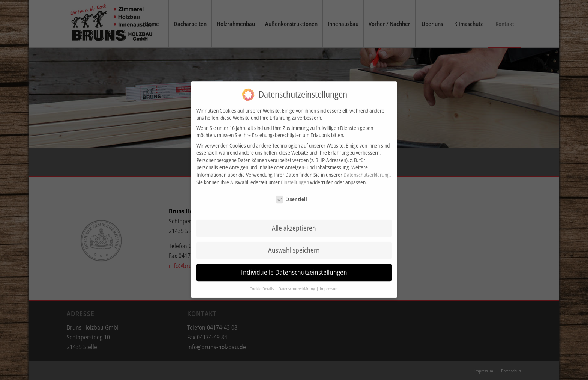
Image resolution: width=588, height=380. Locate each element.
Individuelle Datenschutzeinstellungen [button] (294, 267)
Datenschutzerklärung (367, 170)
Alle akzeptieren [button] (294, 223)
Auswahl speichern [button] (294, 245)
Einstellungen (295, 177)
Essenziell (292, 194)
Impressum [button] (329, 284)
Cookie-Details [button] (262, 284)
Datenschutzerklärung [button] (297, 284)
